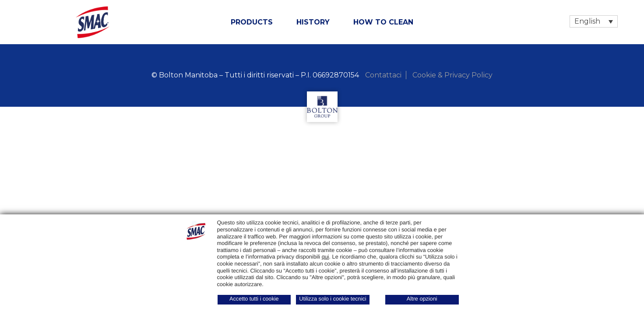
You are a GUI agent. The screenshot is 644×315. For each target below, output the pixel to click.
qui (326, 257)
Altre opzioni (422, 299)
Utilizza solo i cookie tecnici (333, 299)
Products (252, 22)
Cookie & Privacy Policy (452, 75)
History (313, 22)
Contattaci (383, 75)
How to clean (383, 22)
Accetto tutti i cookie (254, 299)
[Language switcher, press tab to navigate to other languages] (594, 21)
